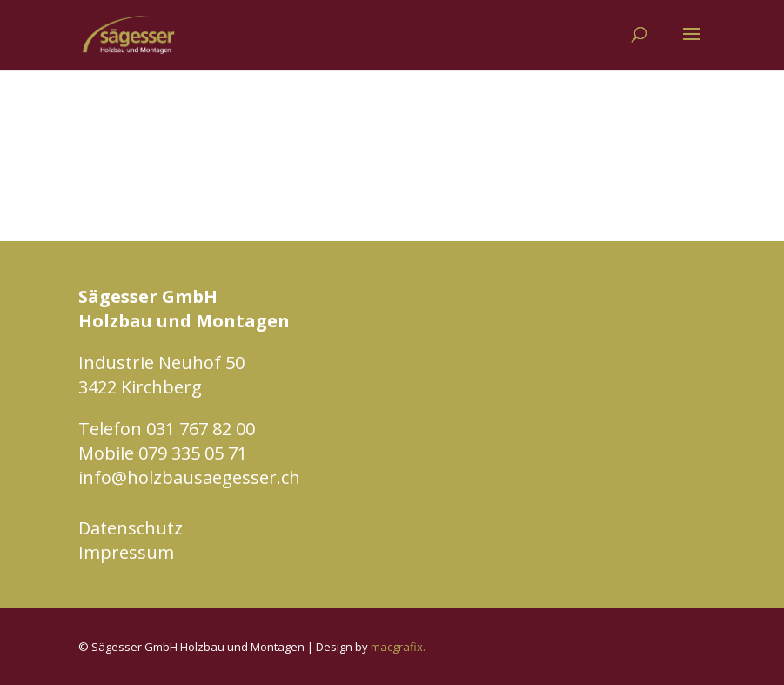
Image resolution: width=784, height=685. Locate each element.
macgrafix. (398, 647)
